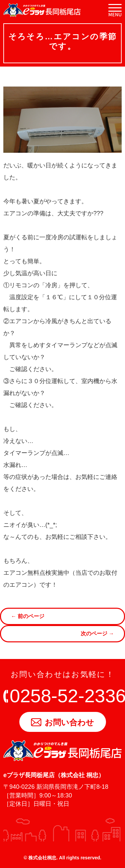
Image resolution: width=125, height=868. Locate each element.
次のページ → (97, 634)
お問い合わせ (62, 722)
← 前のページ (28, 616)
